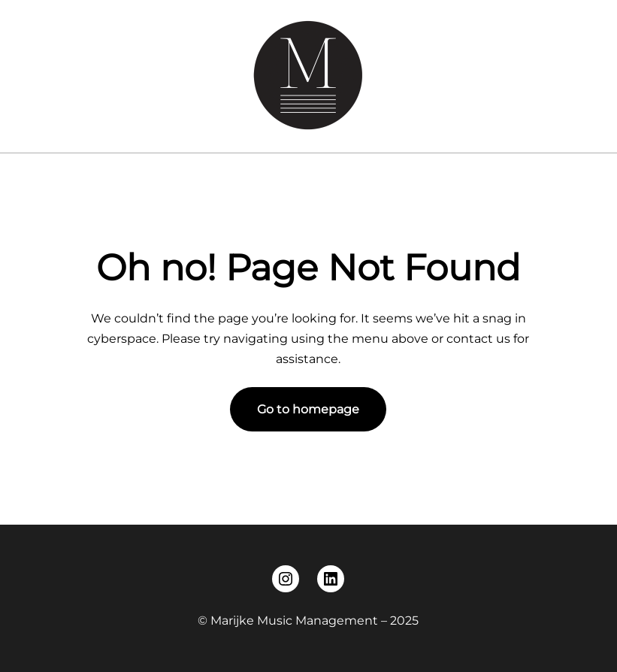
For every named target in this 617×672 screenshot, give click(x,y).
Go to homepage (308, 409)
